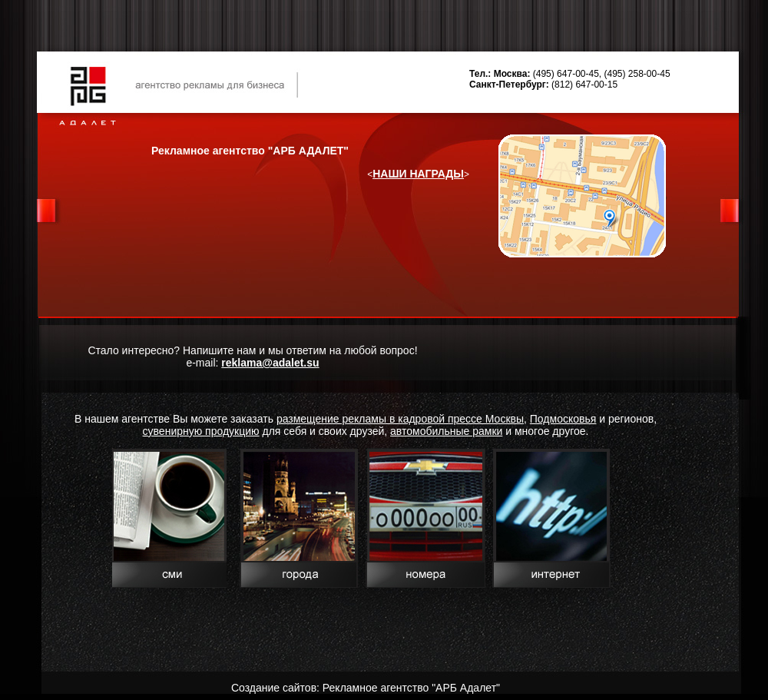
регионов (631, 419)
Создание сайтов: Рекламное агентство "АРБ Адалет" (366, 688)
